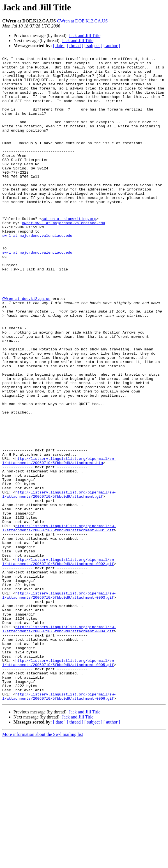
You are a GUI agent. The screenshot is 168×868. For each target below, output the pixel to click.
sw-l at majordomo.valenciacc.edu (37, 272)
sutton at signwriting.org (69, 251)
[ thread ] (75, 46)
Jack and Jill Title (84, 35)
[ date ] (59, 46)
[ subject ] (93, 46)
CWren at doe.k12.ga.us (26, 347)
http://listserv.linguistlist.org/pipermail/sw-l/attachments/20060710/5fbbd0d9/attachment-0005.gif (59, 784)
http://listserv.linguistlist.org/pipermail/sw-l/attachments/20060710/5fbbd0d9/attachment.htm (59, 542)
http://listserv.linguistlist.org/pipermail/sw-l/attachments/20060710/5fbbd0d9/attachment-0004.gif (59, 744)
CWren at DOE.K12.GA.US (82, 21)
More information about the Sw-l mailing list (43, 863)
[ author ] (112, 46)
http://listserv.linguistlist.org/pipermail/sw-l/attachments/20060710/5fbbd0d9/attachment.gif (59, 582)
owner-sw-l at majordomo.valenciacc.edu (63, 256)
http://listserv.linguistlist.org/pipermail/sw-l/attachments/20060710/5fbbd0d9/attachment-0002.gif (59, 663)
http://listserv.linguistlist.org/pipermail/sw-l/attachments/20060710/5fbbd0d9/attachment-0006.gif (59, 825)
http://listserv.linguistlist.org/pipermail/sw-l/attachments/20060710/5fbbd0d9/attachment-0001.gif (59, 623)
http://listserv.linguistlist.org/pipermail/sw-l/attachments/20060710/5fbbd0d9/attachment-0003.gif (59, 703)
